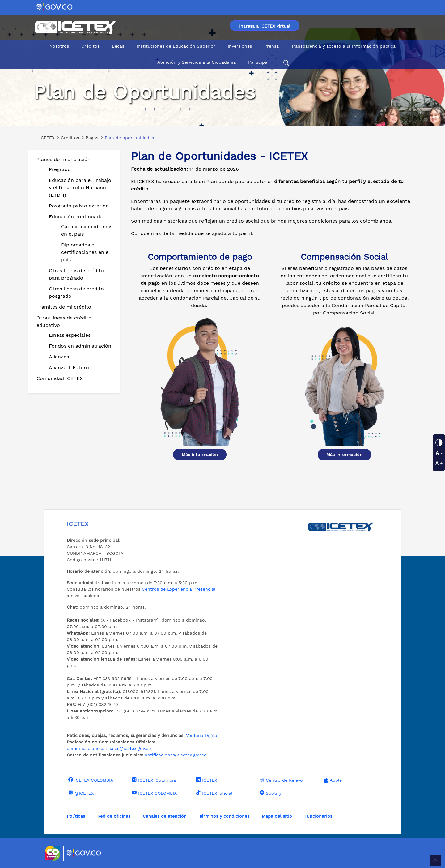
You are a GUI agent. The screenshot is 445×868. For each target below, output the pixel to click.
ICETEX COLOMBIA (90, 780)
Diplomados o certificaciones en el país (85, 252)
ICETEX (206, 780)
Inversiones (240, 46)
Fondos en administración (80, 346)
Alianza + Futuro (69, 368)
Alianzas (59, 357)
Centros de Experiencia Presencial (179, 589)
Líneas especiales (70, 335)
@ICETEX (80, 793)
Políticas (76, 816)
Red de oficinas (114, 816)
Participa (258, 62)
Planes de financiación (64, 159)
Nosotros (59, 46)
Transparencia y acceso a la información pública (343, 46)
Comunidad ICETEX (60, 378)
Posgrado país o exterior (78, 206)
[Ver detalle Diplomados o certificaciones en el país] (200, 380)
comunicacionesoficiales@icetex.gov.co (109, 748)
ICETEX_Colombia (153, 780)
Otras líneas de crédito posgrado (76, 292)
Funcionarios (318, 816)
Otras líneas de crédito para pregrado (76, 274)
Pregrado (60, 169)
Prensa (271, 46)
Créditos (90, 46)
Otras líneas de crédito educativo (64, 321)
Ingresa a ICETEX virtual (265, 26)
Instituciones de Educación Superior (176, 46)
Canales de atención (165, 816)
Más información (200, 455)
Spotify (270, 793)
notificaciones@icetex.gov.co (176, 755)
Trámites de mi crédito (64, 307)
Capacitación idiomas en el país (87, 230)
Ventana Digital (202, 735)
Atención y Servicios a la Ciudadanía (197, 62)
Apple (332, 780)
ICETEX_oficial (213, 793)
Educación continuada (76, 217)
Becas (118, 46)
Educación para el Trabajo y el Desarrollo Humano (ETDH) (80, 188)
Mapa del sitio (277, 816)
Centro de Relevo (280, 780)
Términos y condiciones (224, 816)
